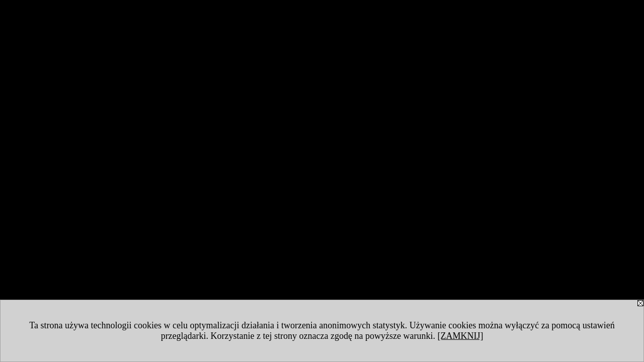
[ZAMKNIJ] (460, 336)
